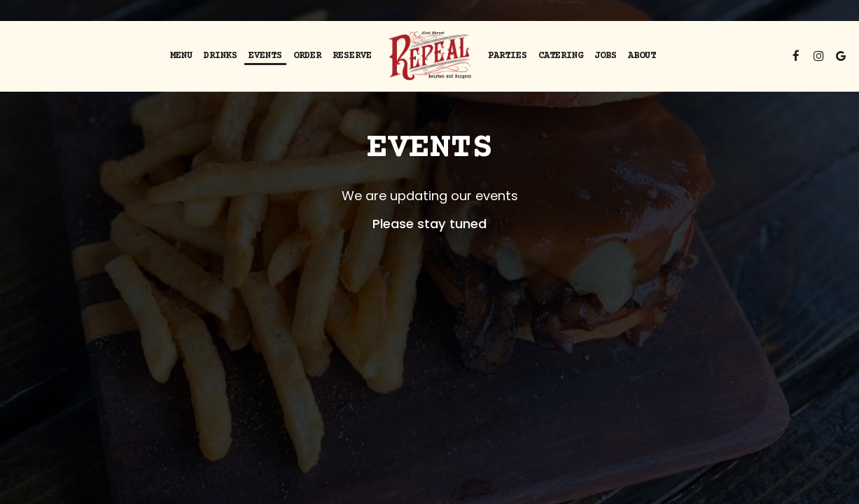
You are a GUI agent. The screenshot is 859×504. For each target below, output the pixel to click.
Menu (181, 56)
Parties (508, 56)
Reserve (352, 56)
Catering (561, 56)
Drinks (221, 56)
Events (265, 56)
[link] (429, 56)
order (307, 56)
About (642, 56)
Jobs (606, 56)
